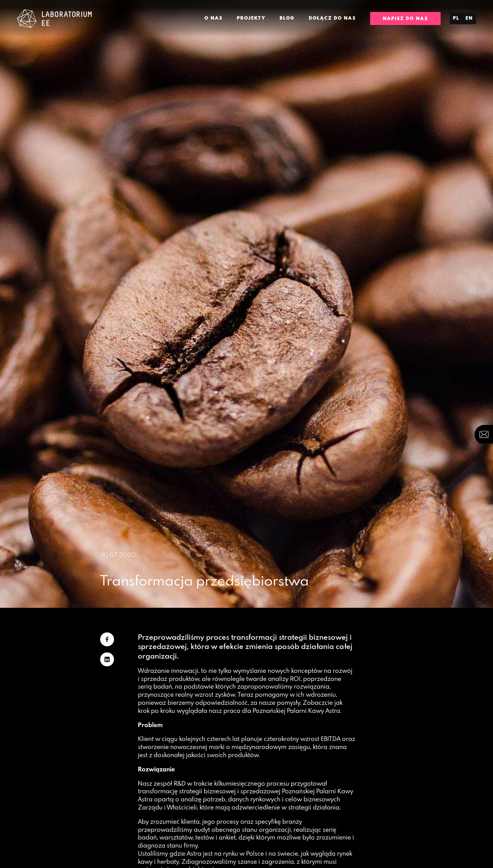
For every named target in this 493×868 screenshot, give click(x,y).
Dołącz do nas (332, 18)
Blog (287, 18)
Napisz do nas (405, 18)
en (469, 18)
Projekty (251, 18)
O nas (214, 18)
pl (456, 18)
